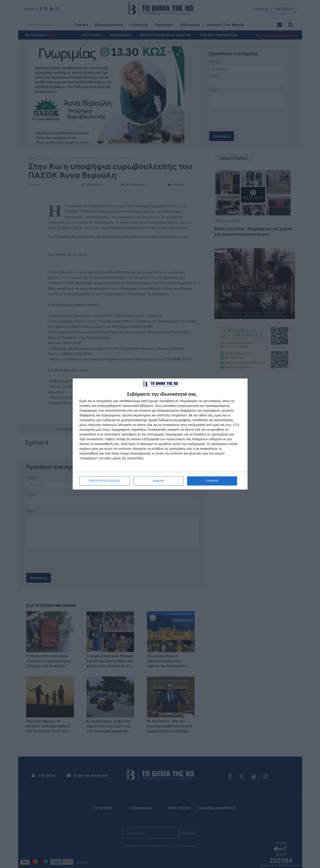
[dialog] (160, 434)
